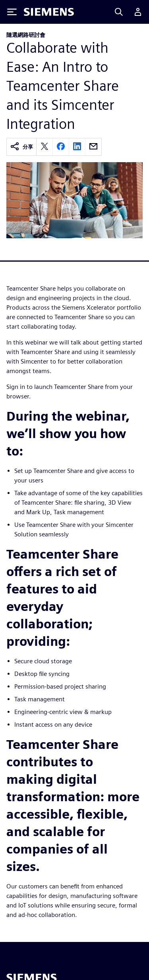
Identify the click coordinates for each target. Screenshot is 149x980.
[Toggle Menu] (12, 12)
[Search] (119, 12)
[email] (93, 147)
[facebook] (61, 147)
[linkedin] (77, 147)
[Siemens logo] (49, 12)
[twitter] (45, 147)
